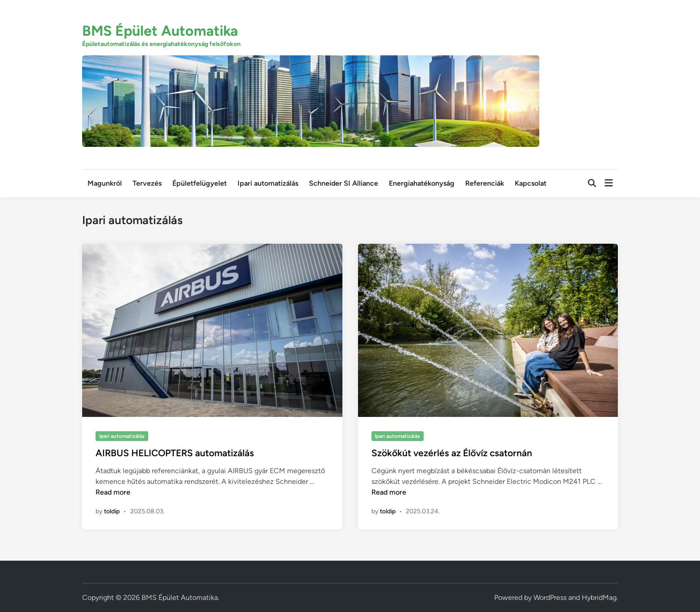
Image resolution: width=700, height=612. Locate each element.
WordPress (550, 597)
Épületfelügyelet (200, 183)
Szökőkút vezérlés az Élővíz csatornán (452, 453)
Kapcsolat (531, 183)
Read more (113, 492)
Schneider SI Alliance (344, 183)
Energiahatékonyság (422, 183)
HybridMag (599, 597)
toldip (112, 511)
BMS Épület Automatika (160, 31)
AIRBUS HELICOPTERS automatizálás (175, 453)
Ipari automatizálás (268, 183)
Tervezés (147, 183)
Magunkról (105, 183)
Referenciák (485, 183)
